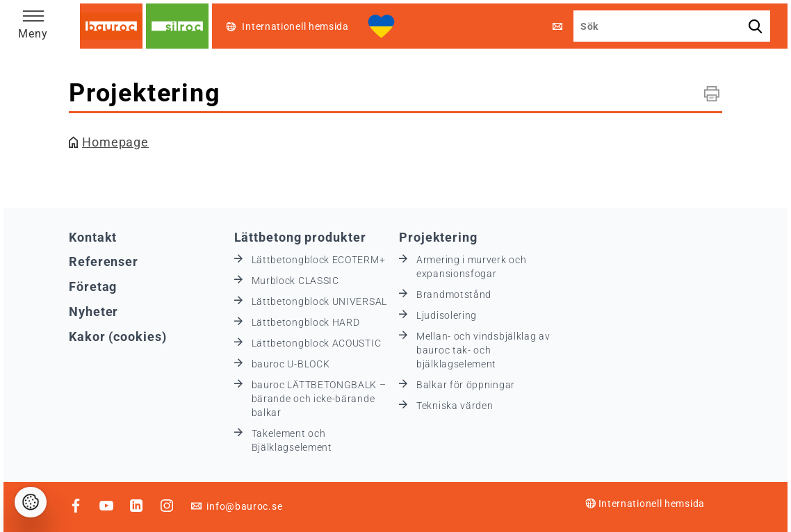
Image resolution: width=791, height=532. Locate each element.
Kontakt (93, 237)
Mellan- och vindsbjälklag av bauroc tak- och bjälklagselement (483, 350)
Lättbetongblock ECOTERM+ (319, 260)
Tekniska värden (455, 406)
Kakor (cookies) (118, 336)
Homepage (115, 142)
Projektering (438, 237)
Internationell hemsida (645, 504)
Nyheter (93, 311)
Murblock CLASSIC (295, 281)
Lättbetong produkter (300, 237)
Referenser (104, 261)
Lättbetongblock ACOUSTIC (317, 343)
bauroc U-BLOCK (291, 364)
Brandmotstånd (454, 294)
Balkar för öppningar (466, 385)
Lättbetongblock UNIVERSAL (320, 301)
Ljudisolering (447, 315)
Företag (93, 286)
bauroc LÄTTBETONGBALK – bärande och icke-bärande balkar (319, 399)
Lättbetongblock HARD (306, 322)
